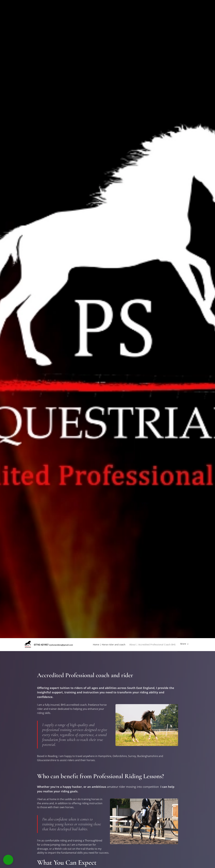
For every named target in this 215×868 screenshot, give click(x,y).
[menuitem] (105, 645)
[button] (8, 860)
